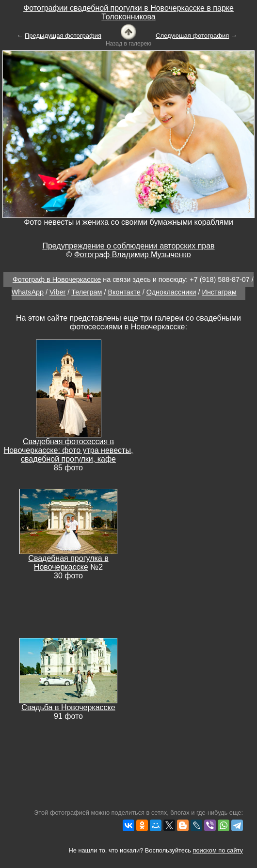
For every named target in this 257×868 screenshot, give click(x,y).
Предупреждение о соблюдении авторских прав (128, 246)
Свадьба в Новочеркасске (68, 707)
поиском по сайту (218, 850)
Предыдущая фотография (63, 36)
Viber (57, 292)
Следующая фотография (192, 36)
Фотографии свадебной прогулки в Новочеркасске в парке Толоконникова (128, 12)
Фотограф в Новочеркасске (57, 279)
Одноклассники (171, 292)
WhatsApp (28, 292)
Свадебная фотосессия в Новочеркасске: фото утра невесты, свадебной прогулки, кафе (69, 450)
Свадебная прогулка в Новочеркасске (68, 563)
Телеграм (87, 292)
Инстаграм (219, 292)
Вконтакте (124, 292)
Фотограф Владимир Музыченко (133, 255)
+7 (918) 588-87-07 (220, 279)
